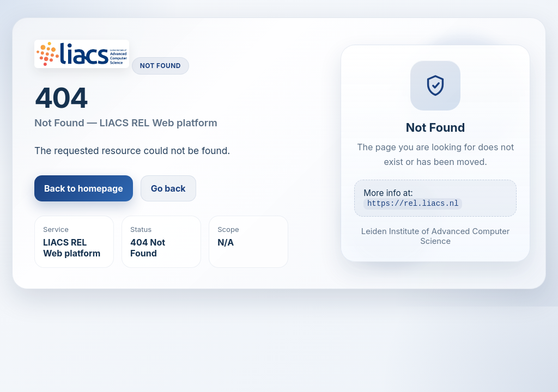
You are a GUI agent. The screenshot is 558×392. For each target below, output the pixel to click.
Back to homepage (84, 188)
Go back (168, 188)
